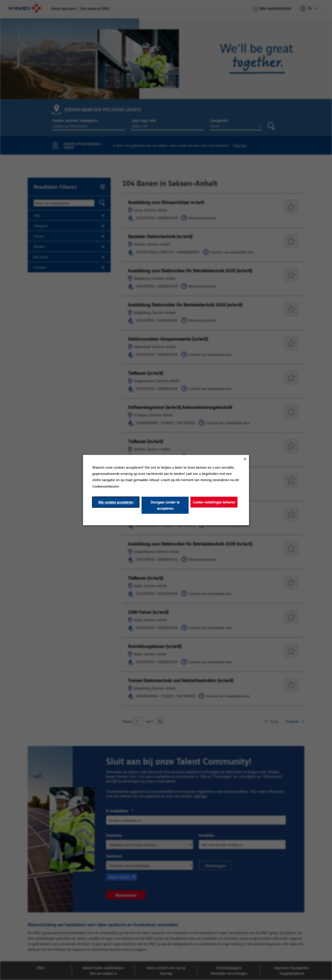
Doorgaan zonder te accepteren (165, 505)
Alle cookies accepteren (116, 502)
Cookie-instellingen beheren (214, 502)
